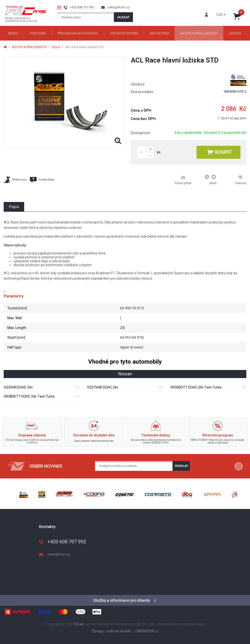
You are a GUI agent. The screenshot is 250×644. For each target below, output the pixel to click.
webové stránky (119, 631)
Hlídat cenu (15, 180)
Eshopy (98, 631)
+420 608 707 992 (82, 7)
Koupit (220, 152)
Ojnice (56, 47)
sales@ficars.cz (119, 7)
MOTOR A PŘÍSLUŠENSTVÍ (29, 47)
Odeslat (181, 466)
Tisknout (240, 180)
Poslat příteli (183, 180)
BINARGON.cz (148, 631)
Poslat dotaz (42, 180)
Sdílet (211, 180)
